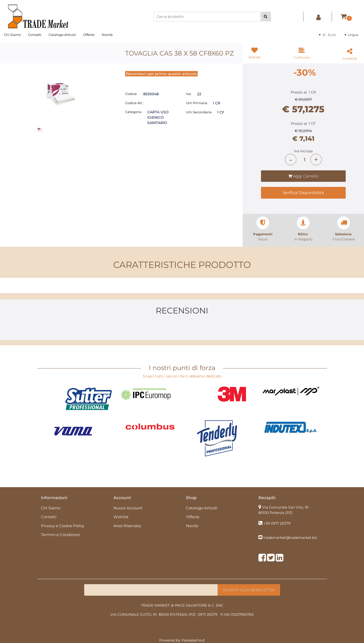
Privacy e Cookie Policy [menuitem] (63, 526)
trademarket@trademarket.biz (290, 538)
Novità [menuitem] (107, 35)
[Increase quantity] (316, 160)
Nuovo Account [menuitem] (128, 508)
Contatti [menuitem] (35, 35)
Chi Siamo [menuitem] (12, 35)
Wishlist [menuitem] (121, 517)
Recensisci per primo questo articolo (161, 74)
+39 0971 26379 (277, 523)
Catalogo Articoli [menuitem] (62, 35)
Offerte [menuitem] (89, 35)
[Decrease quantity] (291, 160)
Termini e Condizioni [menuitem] (60, 535)
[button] (266, 17)
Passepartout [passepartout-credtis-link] (193, 640)
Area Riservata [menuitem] (127, 526)
